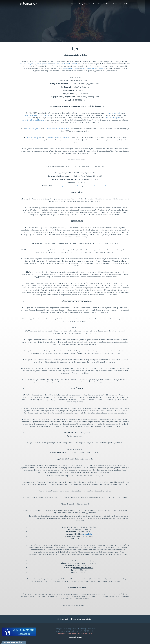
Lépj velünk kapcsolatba (81, 619)
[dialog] (146, 640)
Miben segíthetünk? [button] (14, 642)
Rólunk (127, 4)
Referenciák (117, 4)
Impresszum (83, 633)
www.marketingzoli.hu (28, 64)
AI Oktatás (97, 4)
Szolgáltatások (85, 4)
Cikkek (107, 4)
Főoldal (74, 4)
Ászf (90, 633)
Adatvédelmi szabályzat (67, 633)
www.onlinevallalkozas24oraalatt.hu (66, 64)
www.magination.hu (43, 64)
